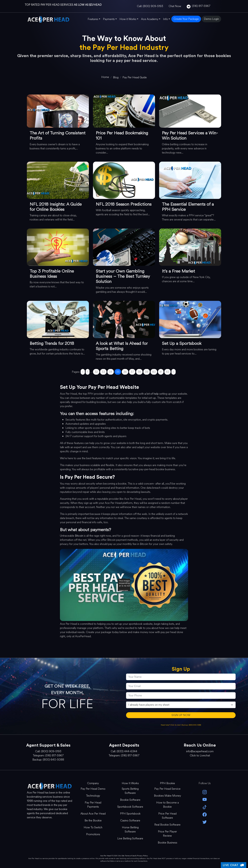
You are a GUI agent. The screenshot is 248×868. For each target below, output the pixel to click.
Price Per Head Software (167, 816)
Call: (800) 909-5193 (150, 6)
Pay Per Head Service (167, 789)
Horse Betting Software (130, 829)
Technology (93, 796)
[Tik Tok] (205, 807)
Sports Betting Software (130, 791)
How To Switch (93, 827)
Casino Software (130, 820)
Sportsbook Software (130, 807)
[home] (105, 77)
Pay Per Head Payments (93, 805)
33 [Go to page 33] (103, 372)
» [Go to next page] (174, 372)
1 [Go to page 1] (88, 372)
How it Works (128, 19)
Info (166, 19)
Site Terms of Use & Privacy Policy (135, 856)
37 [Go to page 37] (132, 372)
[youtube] (205, 799)
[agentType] (181, 705)
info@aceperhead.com (200, 751)
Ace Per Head (106, 856)
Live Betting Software (130, 838)
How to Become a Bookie (167, 805)
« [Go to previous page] (83, 372)
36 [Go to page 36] (125, 372)
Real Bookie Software (167, 825)
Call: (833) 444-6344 (124, 751)
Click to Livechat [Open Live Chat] (200, 755)
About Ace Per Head (93, 814)
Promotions (93, 834)
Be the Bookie (93, 820)
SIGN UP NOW (181, 715)
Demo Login (211, 19)
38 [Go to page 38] (139, 372)
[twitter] (205, 822)
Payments (109, 19)
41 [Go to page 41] (161, 372)
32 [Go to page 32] (96, 372)
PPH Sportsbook (130, 814)
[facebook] (205, 814)
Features (93, 19)
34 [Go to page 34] (111, 372)
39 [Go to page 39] (147, 372)
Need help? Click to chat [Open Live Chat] (171, 725)
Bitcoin (79, 536)
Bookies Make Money (167, 796)
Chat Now (175, 6)
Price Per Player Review (167, 834)
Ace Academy (150, 19)
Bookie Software (130, 800)
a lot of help (152, 394)
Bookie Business (167, 843)
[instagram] (205, 792)
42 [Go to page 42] (167, 372)
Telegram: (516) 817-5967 (48, 755)
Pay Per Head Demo (93, 789)
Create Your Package (186, 19)
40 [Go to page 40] (154, 372)
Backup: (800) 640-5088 (191, 725)
